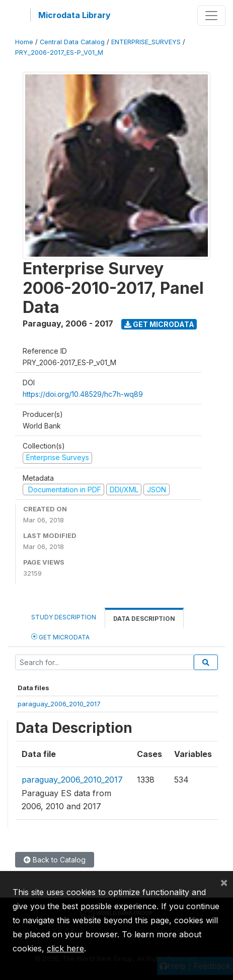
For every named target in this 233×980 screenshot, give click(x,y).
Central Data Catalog (72, 42)
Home (24, 42)
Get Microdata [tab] (60, 637)
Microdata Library (74, 15)
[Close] (224, 882)
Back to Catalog (55, 860)
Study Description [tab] (64, 617)
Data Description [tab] (144, 619)
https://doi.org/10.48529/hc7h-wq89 (83, 394)
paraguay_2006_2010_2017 (59, 704)
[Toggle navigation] (211, 16)
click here (65, 948)
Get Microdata (159, 324)
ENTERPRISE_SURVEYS (146, 42)
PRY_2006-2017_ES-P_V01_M (59, 52)
